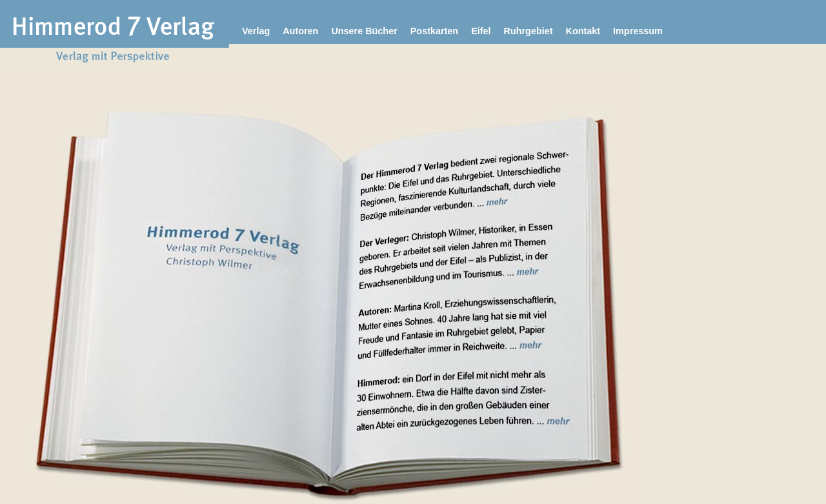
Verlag (256, 31)
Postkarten (434, 31)
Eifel (481, 31)
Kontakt (583, 31)
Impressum (638, 31)
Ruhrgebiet (529, 31)
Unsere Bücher (364, 31)
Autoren (300, 31)
